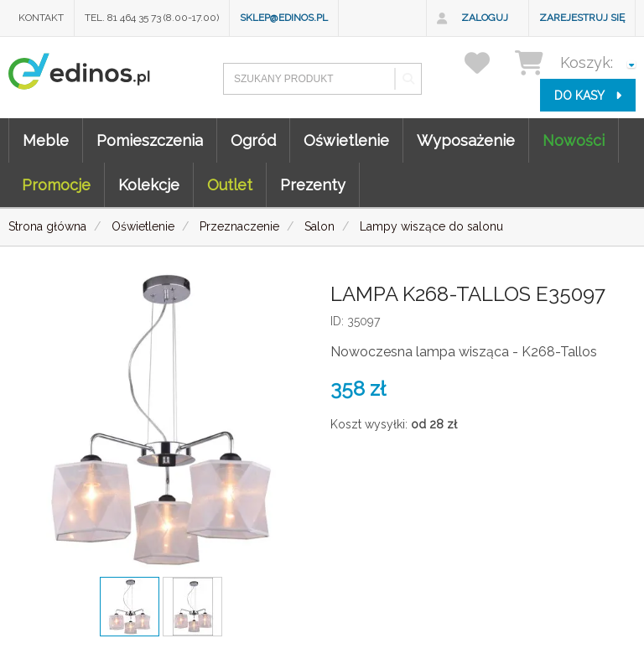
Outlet (230, 185)
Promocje (56, 185)
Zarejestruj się (582, 18)
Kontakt (41, 18)
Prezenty (313, 185)
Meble (46, 140)
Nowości (574, 140)
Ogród (253, 140)
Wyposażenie (466, 140)
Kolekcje (149, 185)
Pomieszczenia (150, 140)
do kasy (588, 96)
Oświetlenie (346, 140)
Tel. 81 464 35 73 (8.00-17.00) (152, 18)
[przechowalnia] (488, 62)
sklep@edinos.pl (284, 18)
